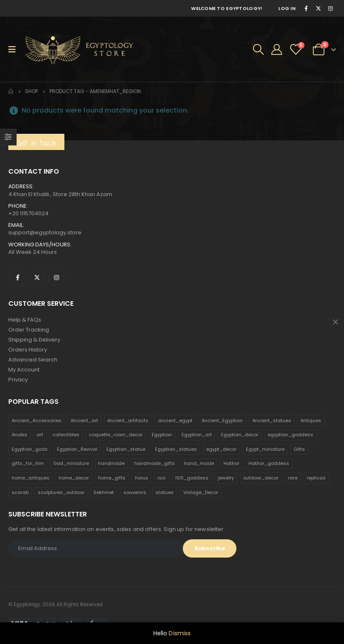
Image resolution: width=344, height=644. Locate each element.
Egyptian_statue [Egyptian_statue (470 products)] (126, 449)
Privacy (18, 380)
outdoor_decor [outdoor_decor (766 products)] (261, 478)
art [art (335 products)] (40, 435)
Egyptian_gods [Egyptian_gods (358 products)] (30, 449)
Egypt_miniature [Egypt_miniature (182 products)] (265, 449)
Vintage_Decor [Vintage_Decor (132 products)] (201, 492)
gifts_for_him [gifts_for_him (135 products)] (28, 463)
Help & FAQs (25, 320)
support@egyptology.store (45, 232)
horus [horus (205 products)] (142, 478)
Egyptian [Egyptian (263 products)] (162, 435)
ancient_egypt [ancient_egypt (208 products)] (175, 420)
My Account (24, 370)
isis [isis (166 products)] (162, 478)
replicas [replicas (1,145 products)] (316, 478)
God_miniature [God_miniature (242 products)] (71, 463)
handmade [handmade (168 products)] (111, 463)
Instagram (57, 278)
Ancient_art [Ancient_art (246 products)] (84, 420)
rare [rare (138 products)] (293, 478)
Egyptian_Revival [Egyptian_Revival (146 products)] (77, 449)
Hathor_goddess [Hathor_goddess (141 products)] (269, 463)
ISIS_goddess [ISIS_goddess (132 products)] (192, 478)
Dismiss (180, 633)
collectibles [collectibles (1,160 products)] (66, 435)
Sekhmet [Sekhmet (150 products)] (104, 492)
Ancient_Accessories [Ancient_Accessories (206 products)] (37, 420)
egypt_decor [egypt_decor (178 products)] (221, 449)
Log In (287, 8)
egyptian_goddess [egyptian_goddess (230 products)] (290, 435)
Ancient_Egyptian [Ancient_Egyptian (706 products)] (222, 420)
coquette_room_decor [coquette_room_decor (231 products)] (116, 435)
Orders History (28, 350)
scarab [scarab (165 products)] (20, 492)
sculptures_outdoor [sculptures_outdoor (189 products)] (61, 492)
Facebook (17, 278)
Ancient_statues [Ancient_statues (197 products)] (272, 420)
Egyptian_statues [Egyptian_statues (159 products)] (176, 449)
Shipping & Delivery (34, 340)
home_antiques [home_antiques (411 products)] (31, 478)
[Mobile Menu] (15, 49)
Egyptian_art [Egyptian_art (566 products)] (197, 435)
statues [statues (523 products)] (165, 492)
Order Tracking (29, 330)
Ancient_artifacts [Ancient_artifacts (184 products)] (128, 420)
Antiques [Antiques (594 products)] (311, 420)
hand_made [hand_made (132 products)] (199, 463)
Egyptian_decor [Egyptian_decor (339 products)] (240, 435)
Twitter (37, 278)
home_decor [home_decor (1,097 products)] (74, 478)
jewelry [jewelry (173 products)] (226, 478)
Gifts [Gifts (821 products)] (299, 449)
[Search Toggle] (258, 49)
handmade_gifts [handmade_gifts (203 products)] (155, 463)
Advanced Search (33, 360)
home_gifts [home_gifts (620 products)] (112, 478)
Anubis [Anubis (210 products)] (20, 435)
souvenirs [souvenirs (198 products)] (135, 492)
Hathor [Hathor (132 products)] (231, 463)
